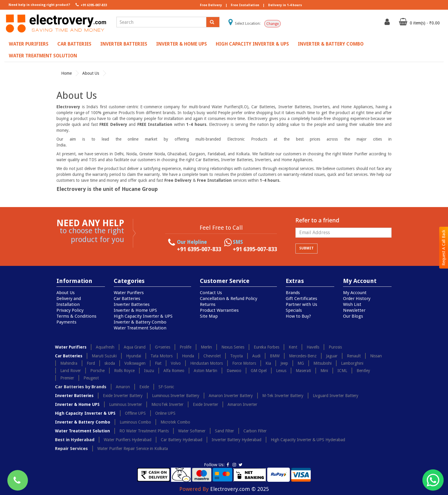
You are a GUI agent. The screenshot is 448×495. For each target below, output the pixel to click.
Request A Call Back (444, 248)
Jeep (284, 363)
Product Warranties (219, 310)
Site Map (209, 316)
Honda (188, 356)
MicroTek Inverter (167, 404)
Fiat (158, 363)
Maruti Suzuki (104, 356)
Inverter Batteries (124, 44)
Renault (354, 356)
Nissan (376, 356)
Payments (66, 322)
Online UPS (165, 413)
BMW (275, 356)
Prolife (185, 347)
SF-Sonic (166, 387)
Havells (313, 347)
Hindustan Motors (207, 363)
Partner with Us (301, 304)
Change (273, 24)
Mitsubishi (322, 363)
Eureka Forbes (266, 347)
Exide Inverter (205, 404)
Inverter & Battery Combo (331, 44)
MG (301, 363)
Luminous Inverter (126, 404)
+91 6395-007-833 (91, 5)
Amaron (123, 387)
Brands (293, 293)
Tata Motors (162, 356)
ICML (342, 371)
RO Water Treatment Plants (144, 431)
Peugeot (91, 378)
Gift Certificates (301, 299)
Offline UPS (135, 413)
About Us (91, 73)
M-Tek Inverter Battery (283, 396)
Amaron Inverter (242, 404)
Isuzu (149, 371)
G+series (163, 347)
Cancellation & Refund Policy (229, 299)
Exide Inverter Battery (123, 396)
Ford (91, 363)
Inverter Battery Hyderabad (236, 440)
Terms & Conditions (76, 316)
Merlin (206, 347)
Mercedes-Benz (303, 356)
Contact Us (211, 293)
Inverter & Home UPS (182, 44)
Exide (144, 387)
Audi (256, 356)
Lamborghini (352, 363)
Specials (294, 310)
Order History (357, 299)
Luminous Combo (135, 422)
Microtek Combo (175, 422)
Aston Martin (205, 371)
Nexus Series (233, 347)
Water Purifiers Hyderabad (128, 440)
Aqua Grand (135, 347)
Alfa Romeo (174, 371)
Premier (67, 378)
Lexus (281, 371)
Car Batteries (74, 44)
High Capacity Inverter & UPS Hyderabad (308, 440)
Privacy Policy (70, 310)
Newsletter (354, 310)
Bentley (363, 371)
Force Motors (244, 363)
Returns (208, 304)
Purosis (335, 347)
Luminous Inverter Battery (176, 396)
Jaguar (332, 356)
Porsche (97, 371)
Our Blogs (353, 316)
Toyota (236, 356)
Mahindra (69, 363)
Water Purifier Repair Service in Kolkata (133, 449)
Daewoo (234, 371)
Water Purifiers (29, 44)
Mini (324, 371)
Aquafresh (105, 347)
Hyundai (134, 356)
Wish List (352, 304)
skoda (110, 363)
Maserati (303, 371)
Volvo (176, 363)
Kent (293, 347)
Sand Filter (224, 431)
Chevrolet (212, 356)
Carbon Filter (255, 431)
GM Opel (259, 371)
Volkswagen (135, 363)
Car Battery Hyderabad (182, 440)
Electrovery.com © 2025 (240, 489)
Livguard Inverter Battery (336, 396)
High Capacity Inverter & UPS (252, 44)
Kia (268, 363)
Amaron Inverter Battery (231, 396)
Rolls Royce (124, 371)
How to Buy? (298, 316)
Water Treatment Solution (43, 56)
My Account (355, 293)
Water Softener (192, 431)
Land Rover (71, 371)
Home (66, 73)
